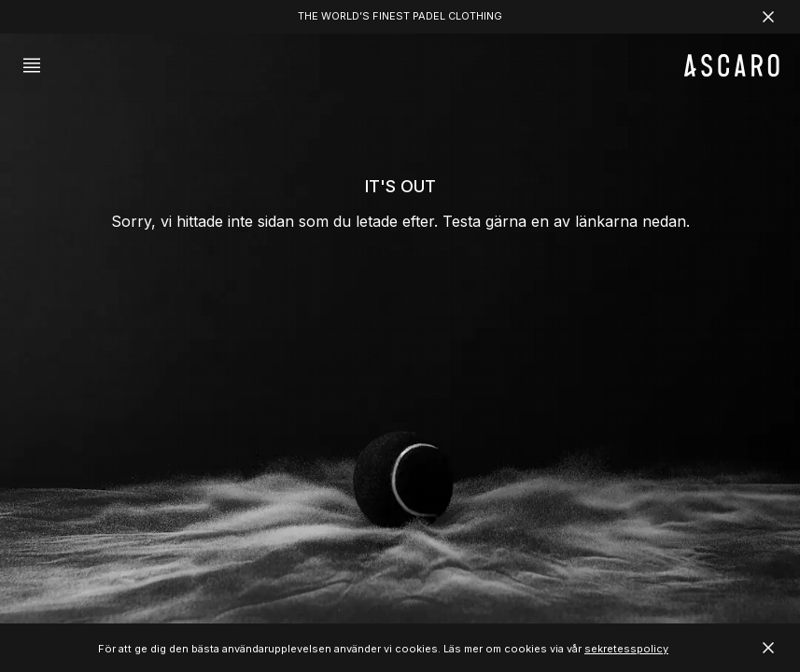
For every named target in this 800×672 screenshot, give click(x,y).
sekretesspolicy (626, 649)
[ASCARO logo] (732, 71)
